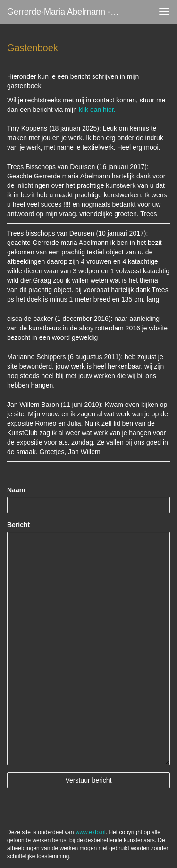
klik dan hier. (97, 110)
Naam (16, 490)
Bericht (18, 525)
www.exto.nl (91, 832)
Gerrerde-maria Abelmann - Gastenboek (68, 12)
